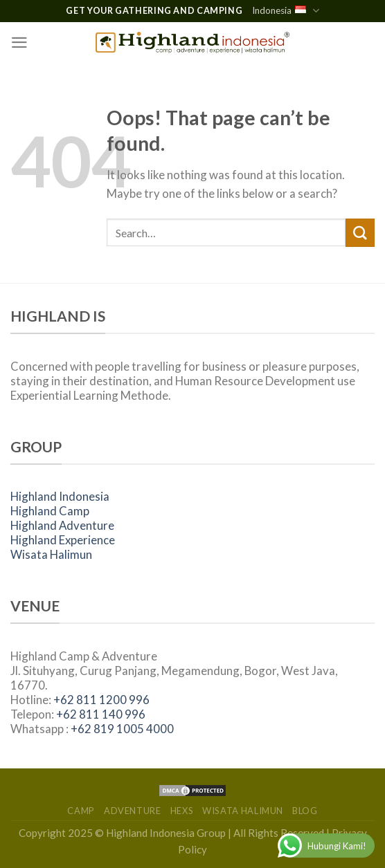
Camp (81, 811)
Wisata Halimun (51, 554)
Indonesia (285, 11)
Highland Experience (63, 540)
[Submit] (360, 233)
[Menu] (19, 43)
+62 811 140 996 (101, 714)
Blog (305, 811)
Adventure (133, 811)
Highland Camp (50, 511)
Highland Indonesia (60, 496)
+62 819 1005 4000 (122, 729)
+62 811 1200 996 (101, 700)
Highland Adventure (62, 525)
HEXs (182, 811)
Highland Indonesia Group (166, 833)
